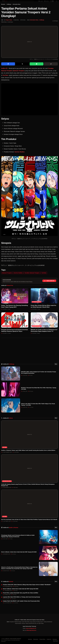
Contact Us (49, 639)
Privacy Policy (42, 639)
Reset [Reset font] (56, 25)
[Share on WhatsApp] (37, 68)
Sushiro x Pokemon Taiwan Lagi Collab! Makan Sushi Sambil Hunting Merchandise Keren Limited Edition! (28, 455)
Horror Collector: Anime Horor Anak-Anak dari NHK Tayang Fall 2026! (19, 556)
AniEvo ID (4, 73)
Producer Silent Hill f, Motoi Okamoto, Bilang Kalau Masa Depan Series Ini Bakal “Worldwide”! (27, 589)
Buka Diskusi (49, 285)
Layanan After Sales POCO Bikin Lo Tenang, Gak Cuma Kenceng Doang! (21, 601)
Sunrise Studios (20, 156)
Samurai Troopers (19, 75)
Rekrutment (36, 639)
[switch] (52, 3)
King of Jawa (9, 24)
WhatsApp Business (31, 630)
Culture (5, 452)
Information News (17, 9)
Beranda (3, 9)
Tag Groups (55, 641)
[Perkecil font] (53, 25)
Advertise (30, 639)
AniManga (9, 9)
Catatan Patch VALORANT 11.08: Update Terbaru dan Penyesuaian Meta (21, 605)
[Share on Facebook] (8, 68)
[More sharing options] (51, 68)
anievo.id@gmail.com (31, 628)
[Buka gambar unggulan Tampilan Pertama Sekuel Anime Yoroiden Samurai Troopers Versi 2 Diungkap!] (29, 46)
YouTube (5, 80)
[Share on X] (22, 68)
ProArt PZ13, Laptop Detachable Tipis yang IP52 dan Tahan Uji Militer (21, 597)
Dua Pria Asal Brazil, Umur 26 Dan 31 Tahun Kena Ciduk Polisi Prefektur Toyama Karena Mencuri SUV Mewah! (29, 524)
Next (56, 368)
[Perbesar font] (54, 25)
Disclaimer (55, 639)
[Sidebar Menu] (57, 3)
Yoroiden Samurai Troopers (32, 277)
